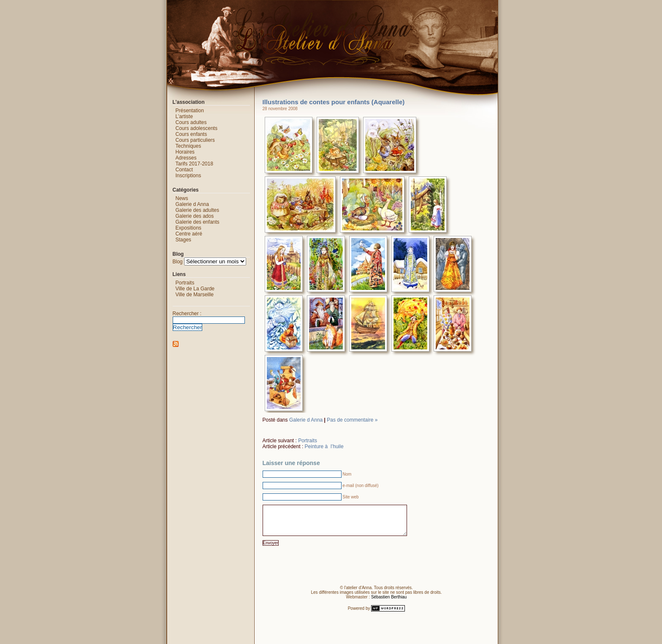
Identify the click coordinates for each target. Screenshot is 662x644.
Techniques (189, 146)
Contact (184, 170)
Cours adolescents (197, 128)
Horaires (185, 152)
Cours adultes (191, 122)
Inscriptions (189, 176)
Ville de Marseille (195, 295)
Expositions (189, 228)
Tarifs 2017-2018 (194, 164)
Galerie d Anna (306, 420)
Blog (178, 262)
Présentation (190, 111)
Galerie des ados (195, 216)
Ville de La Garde (195, 289)
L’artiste (184, 116)
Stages (183, 240)
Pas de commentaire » (352, 420)
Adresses (186, 158)
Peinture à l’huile (324, 446)
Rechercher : (187, 314)
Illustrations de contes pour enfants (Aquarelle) (334, 102)
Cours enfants (191, 134)
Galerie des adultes (197, 210)
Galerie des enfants (198, 222)
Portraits (308, 441)
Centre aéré (189, 234)
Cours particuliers (195, 140)
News (182, 198)
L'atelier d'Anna (159, 6)
